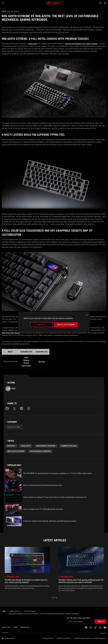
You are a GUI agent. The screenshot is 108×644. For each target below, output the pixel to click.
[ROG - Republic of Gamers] (54, 3)
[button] (3, 3)
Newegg (26, 360)
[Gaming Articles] (15, 611)
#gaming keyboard (69, 446)
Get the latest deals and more (78, 618)
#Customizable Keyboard (40, 451)
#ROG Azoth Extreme (16, 451)
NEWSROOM (25, 627)
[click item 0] (52, 598)
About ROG (6, 627)
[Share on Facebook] (7, 408)
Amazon (26, 363)
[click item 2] (57, 598)
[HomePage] (4, 612)
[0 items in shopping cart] (105, 3)
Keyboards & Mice (14, 427)
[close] (87, 315)
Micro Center (26, 366)
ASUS (26, 357)
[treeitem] (27, 569)
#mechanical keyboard (46, 446)
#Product (11, 446)
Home (15, 627)
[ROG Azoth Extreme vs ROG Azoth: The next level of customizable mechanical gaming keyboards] (44, 614)
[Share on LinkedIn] (22, 408)
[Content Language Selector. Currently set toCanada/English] (8, 638)
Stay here (42, 325)
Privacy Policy (48, 638)
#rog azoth (26, 446)
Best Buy (42, 362)
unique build (32, 44)
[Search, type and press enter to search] (100, 3)
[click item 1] (55, 598)
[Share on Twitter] (14, 408)
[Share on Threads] (29, 408)
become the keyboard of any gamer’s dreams (81, 44)
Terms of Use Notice (64, 638)
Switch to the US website (66, 325)
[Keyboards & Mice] (30, 611)
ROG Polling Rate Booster (11, 333)
